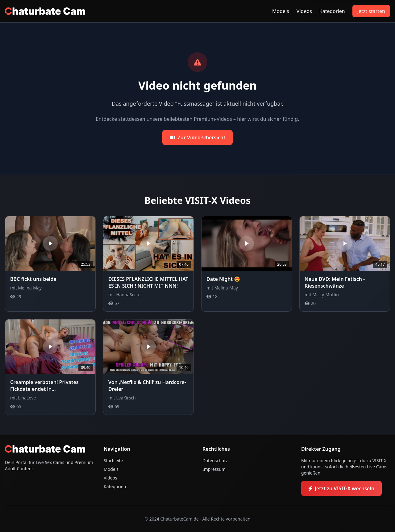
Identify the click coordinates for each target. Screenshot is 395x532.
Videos (304, 11)
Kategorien (332, 11)
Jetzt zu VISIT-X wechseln (341, 488)
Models (281, 11)
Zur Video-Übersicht (198, 137)
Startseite (113, 460)
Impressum (214, 469)
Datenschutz (215, 460)
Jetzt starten (371, 11)
